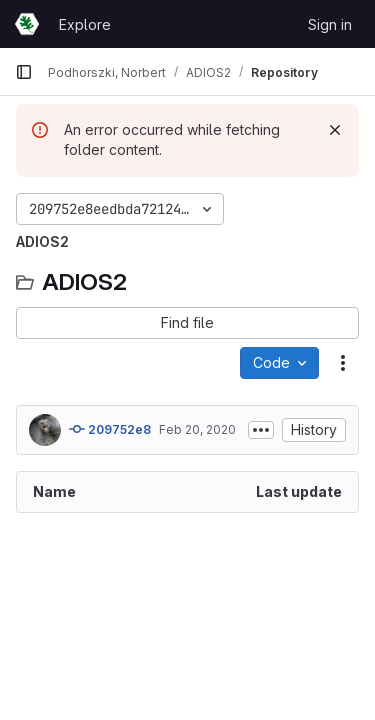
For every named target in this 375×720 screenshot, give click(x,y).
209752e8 (110, 429)
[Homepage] (27, 24)
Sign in (330, 24)
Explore (85, 24)
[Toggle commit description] (261, 430)
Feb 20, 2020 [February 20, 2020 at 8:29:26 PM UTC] (197, 429)
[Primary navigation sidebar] (24, 72)
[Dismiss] (335, 130)
